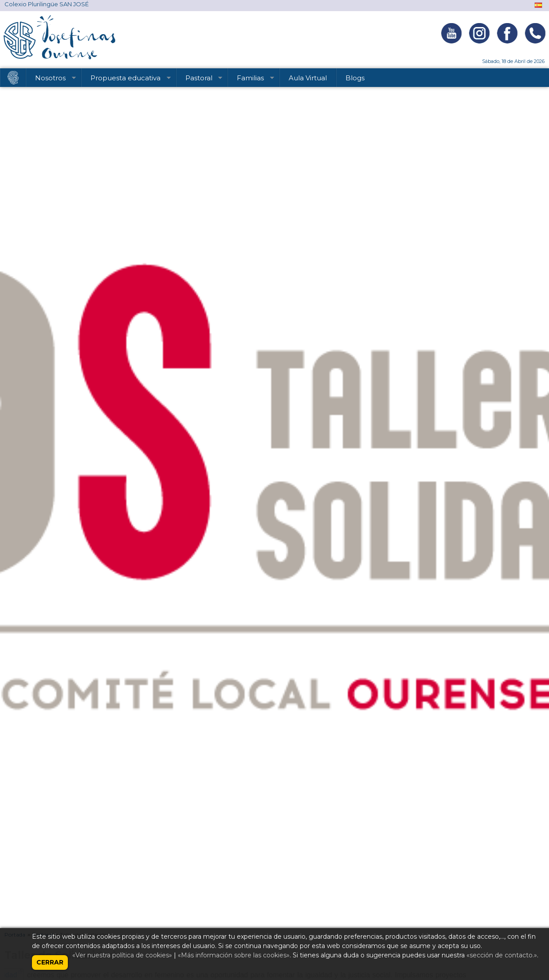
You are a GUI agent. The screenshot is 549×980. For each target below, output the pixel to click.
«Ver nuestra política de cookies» (122, 955)
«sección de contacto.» (502, 955)
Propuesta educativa (126, 79)
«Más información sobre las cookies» (234, 955)
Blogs (355, 78)
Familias (251, 79)
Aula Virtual (308, 78)
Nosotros (51, 79)
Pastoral (200, 79)
